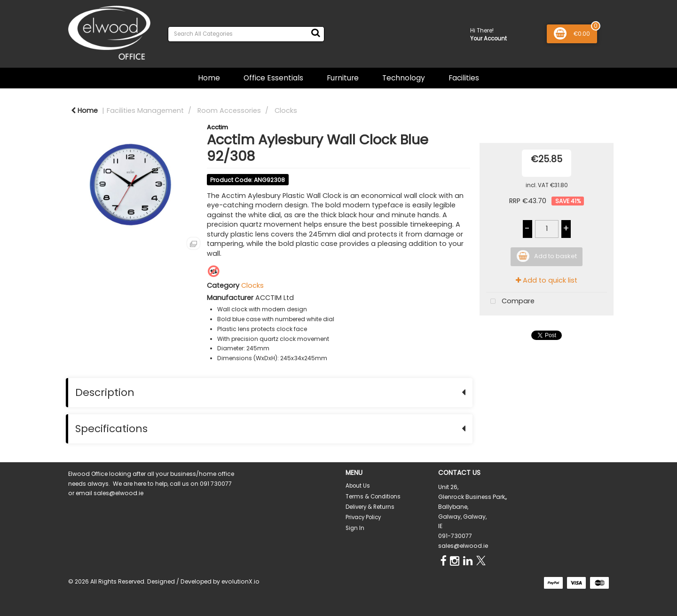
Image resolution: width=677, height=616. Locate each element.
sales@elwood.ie (463, 546)
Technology (404, 78)
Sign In (355, 528)
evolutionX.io (240, 581)
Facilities (464, 78)
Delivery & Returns (370, 507)
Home (209, 78)
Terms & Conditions (373, 497)
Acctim (217, 127)
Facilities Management (145, 111)
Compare (510, 302)
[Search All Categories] (246, 34)
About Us (358, 486)
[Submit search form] (315, 33)
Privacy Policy (363, 517)
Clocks (286, 111)
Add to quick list (547, 280)
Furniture (343, 78)
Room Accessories (229, 111)
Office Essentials (273, 78)
